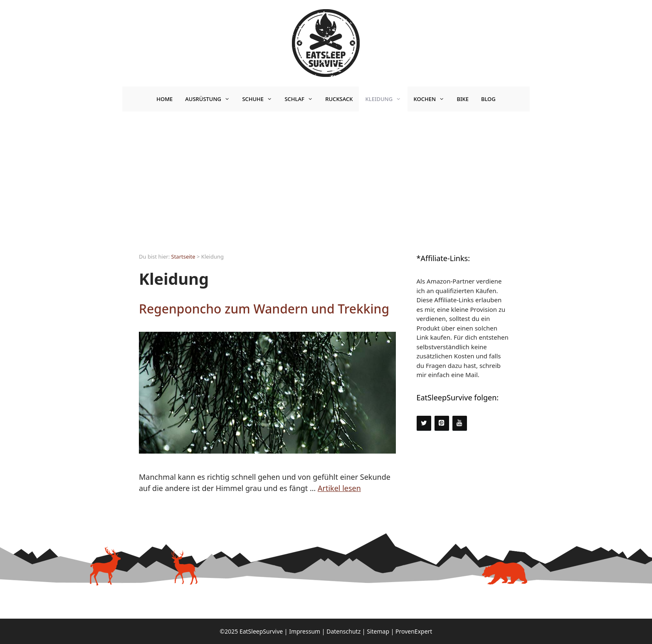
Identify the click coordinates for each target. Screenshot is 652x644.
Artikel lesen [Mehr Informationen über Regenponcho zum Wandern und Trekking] (339, 488)
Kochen (432, 99)
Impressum (305, 631)
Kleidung (386, 99)
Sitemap (378, 631)
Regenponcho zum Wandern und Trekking (264, 309)
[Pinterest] (442, 423)
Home (164, 99)
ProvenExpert (414, 631)
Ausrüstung (210, 99)
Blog (488, 99)
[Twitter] (424, 423)
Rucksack (339, 99)
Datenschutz (343, 631)
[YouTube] (460, 423)
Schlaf (302, 99)
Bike (463, 99)
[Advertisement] (326, 174)
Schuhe (260, 99)
